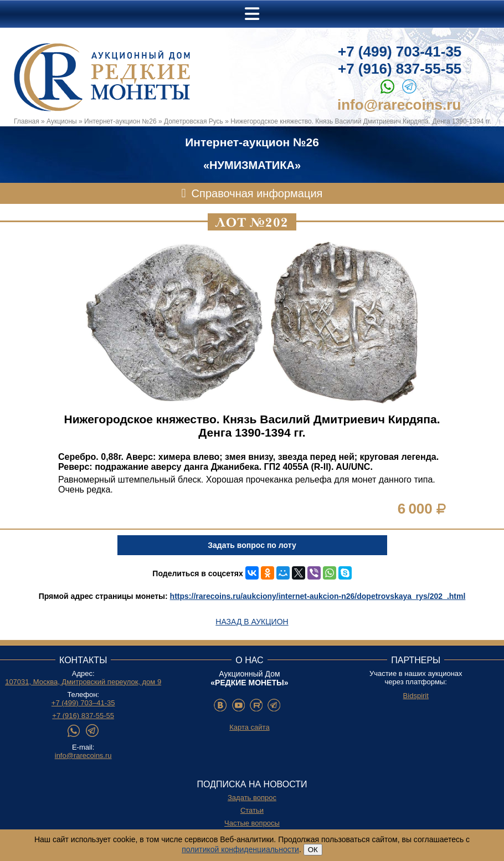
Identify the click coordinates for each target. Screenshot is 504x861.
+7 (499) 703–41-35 (83, 703)
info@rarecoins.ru (399, 105)
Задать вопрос (252, 798)
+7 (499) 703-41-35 (400, 52)
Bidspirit (416, 696)
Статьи (252, 810)
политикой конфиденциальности (240, 849)
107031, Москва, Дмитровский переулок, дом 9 (83, 682)
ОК (313, 850)
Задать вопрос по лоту (252, 545)
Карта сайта (249, 727)
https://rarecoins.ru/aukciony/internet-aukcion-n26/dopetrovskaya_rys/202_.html (318, 596)
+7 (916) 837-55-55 (400, 69)
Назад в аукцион (252, 622)
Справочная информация (257, 193)
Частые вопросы (252, 823)
